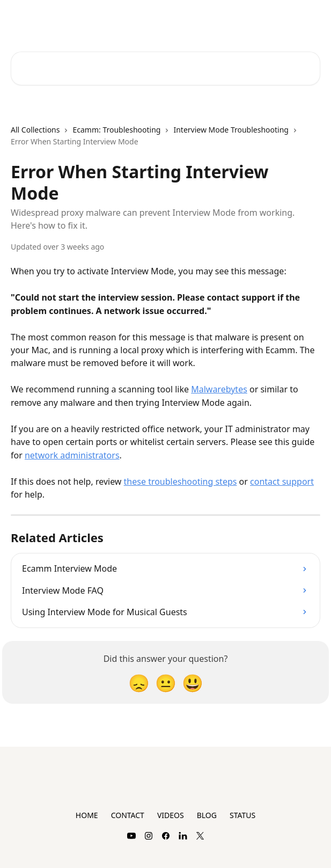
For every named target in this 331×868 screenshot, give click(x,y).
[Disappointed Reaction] (139, 683)
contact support (282, 482)
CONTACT (128, 815)
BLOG (207, 815)
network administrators (72, 455)
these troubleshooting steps (181, 482)
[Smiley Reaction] (193, 683)
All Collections (35, 130)
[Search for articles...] (165, 68)
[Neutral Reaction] (166, 683)
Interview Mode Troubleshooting (231, 130)
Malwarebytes (219, 389)
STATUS (242, 815)
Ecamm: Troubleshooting (116, 130)
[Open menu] (311, 19)
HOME (87, 815)
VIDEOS (171, 815)
